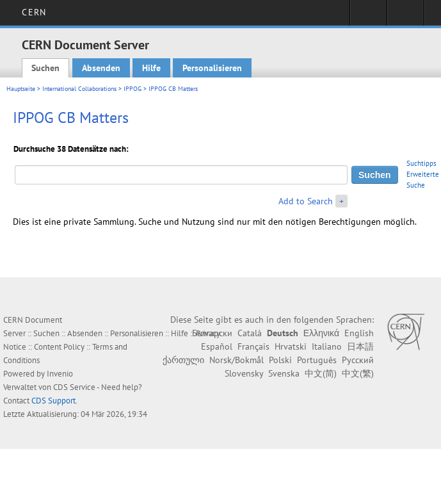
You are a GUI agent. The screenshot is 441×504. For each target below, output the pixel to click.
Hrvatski (291, 346)
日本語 (360, 346)
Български (212, 333)
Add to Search (306, 201)
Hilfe (151, 68)
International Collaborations (79, 89)
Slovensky (244, 373)
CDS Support (53, 401)
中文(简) (321, 373)
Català (250, 333)
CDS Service (74, 387)
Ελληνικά (321, 333)
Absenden (101, 68)
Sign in (368, 17)
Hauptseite (21, 89)
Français (253, 346)
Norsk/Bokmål (237, 360)
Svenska (284, 373)
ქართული (183, 360)
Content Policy (59, 347)
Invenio (60, 374)
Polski (280, 360)
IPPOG (132, 89)
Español (217, 346)
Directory (405, 17)
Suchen (45, 68)
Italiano (327, 346)
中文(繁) (358, 373)
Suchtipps (421, 163)
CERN (34, 12)
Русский (358, 360)
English (359, 333)
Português (317, 360)
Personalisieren (212, 68)
